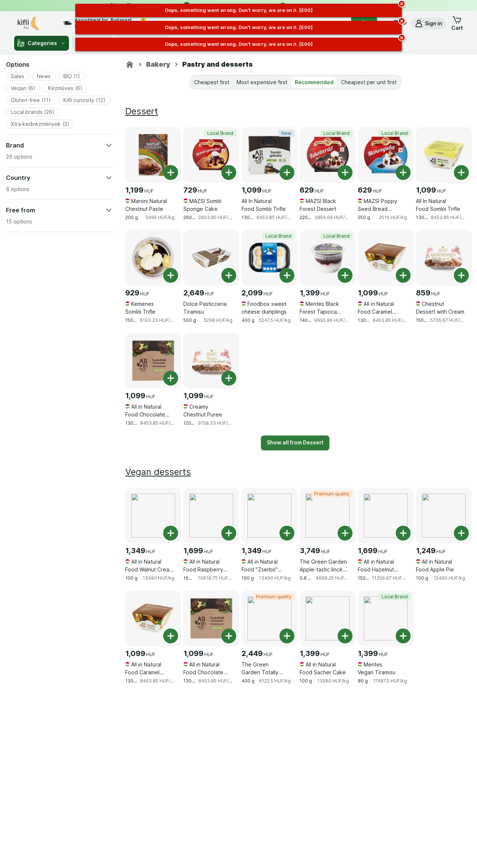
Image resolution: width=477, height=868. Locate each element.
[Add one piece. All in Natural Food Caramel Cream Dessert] (403, 275)
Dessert (142, 111)
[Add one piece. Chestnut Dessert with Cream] (461, 275)
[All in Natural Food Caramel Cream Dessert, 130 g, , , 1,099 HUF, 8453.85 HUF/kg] (386, 258)
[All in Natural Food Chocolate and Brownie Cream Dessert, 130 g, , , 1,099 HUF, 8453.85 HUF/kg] (153, 361)
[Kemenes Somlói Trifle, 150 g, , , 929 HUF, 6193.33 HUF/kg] (153, 258)
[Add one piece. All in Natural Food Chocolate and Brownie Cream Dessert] (171, 378)
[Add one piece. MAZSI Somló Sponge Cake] (229, 172)
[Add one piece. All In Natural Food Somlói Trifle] (287, 172)
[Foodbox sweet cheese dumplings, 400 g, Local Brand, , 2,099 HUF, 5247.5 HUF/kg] (269, 258)
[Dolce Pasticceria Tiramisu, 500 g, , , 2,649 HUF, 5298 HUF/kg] (211, 258)
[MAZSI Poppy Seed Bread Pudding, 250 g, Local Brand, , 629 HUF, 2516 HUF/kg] (386, 155)
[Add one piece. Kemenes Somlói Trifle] (171, 275)
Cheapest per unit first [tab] (369, 82)
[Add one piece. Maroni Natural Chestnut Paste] (171, 172)
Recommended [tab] (314, 82)
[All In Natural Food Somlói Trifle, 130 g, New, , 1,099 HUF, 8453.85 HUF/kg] (269, 155)
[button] (428, 23)
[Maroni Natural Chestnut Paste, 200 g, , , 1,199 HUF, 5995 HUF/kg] (153, 155)
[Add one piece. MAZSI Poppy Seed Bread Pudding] (403, 172)
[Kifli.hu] (130, 64)
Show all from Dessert (295, 442)
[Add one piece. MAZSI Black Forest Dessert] (345, 172)
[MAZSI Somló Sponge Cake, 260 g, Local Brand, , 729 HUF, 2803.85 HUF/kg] (211, 155)
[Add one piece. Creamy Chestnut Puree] (229, 378)
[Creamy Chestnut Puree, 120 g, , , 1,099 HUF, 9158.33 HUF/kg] (211, 361)
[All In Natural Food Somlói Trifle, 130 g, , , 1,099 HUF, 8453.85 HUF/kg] (444, 155)
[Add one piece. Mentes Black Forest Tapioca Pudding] (345, 275)
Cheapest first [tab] (212, 82)
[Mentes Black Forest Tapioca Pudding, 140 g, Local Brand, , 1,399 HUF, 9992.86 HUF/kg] (328, 258)
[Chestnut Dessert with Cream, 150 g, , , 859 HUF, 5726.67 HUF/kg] (444, 258)
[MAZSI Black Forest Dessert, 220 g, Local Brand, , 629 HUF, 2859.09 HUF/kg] (328, 155)
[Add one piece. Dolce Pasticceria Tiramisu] (229, 275)
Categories (42, 43)
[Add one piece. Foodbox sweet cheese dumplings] (287, 275)
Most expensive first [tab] (262, 82)
